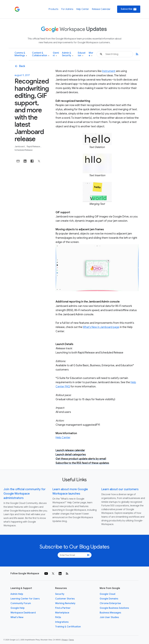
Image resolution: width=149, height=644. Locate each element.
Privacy (65, 640)
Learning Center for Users (25, 599)
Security (60, 594)
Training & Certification (68, 627)
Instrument (109, 71)
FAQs (58, 617)
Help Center (83, 9)
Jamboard (20, 147)
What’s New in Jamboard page (101, 327)
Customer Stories (65, 599)
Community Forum (21, 603)
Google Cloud (107, 594)
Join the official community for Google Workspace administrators (25, 494)
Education (82, 54)
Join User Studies (109, 617)
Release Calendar (101, 9)
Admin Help (17, 594)
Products (53, 9)
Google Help (18, 608)
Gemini (56, 54)
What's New (17, 617)
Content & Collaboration (41, 54)
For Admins (67, 9)
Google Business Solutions (114, 608)
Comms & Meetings (21, 54)
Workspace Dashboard (23, 613)
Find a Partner (63, 608)
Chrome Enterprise (110, 603)
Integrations (62, 622)
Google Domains (109, 599)
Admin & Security (68, 54)
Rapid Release (34, 147)
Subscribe (129, 9)
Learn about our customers (120, 489)
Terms (71, 640)
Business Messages (110, 613)
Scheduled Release (23, 150)
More (91, 54)
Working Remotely (65, 603)
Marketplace (62, 613)
